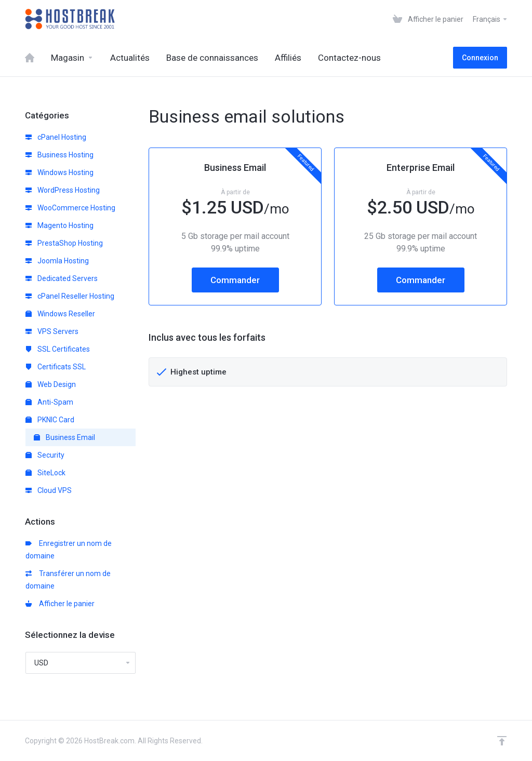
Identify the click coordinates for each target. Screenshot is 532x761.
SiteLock (45, 473)
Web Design (51, 384)
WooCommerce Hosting (70, 208)
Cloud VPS (49, 490)
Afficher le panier (60, 604)
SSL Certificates (58, 349)
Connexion (480, 58)
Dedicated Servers (62, 278)
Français (490, 19)
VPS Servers (52, 331)
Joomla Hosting (57, 261)
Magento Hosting (59, 225)
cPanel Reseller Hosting (70, 296)
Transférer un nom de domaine (68, 580)
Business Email (64, 437)
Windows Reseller (60, 314)
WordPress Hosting (63, 190)
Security (45, 455)
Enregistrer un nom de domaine (69, 550)
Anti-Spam (49, 402)
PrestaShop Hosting (64, 243)
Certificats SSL (56, 367)
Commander (235, 280)
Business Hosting (59, 155)
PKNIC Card (50, 420)
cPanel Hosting (56, 137)
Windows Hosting (59, 172)
